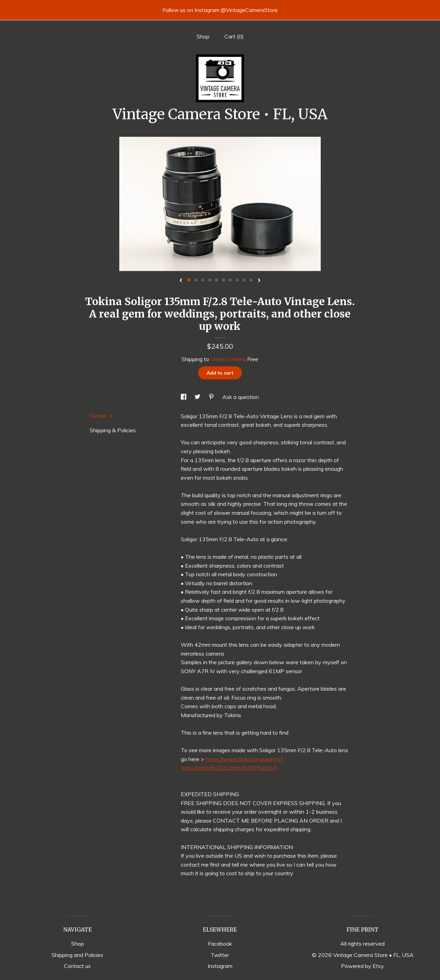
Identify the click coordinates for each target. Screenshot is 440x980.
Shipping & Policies (113, 430)
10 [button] (251, 280)
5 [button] (217, 280)
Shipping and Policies (77, 955)
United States (228, 359)
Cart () (234, 36)
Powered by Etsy (362, 966)
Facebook (220, 944)
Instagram (220, 966)
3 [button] (203, 280)
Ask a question (241, 397)
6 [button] (223, 280)
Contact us (77, 966)
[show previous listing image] (181, 281)
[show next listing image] (259, 281)
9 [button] (244, 280)
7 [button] (230, 280)
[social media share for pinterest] (212, 397)
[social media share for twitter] (198, 397)
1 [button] (189, 280)
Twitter (220, 955)
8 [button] (237, 280)
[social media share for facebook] (184, 397)
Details (101, 416)
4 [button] (210, 280)
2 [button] (196, 280)
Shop (203, 36)
